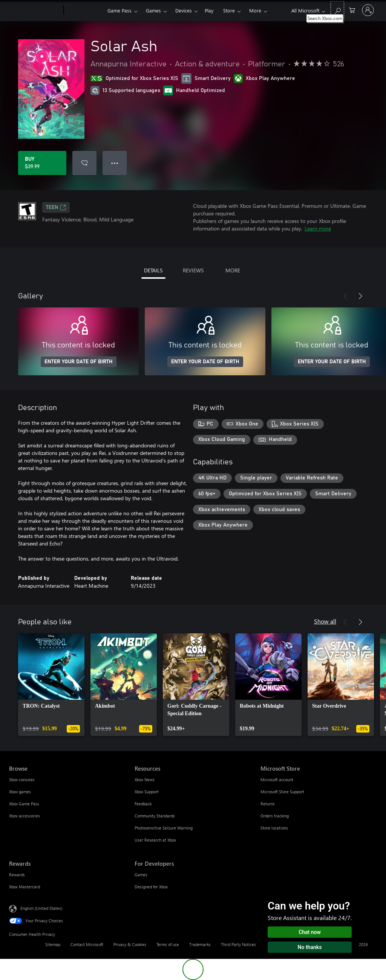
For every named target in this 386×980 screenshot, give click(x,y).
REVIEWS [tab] (193, 270)
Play (209, 10)
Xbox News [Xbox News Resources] (145, 780)
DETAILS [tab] (153, 270)
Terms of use (168, 944)
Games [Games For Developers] (141, 875)
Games (153, 10)
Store (229, 10)
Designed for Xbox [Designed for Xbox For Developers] (151, 887)
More (255, 10)
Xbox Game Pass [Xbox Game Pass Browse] (24, 804)
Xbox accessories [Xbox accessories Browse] (25, 816)
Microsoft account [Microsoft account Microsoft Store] (277, 780)
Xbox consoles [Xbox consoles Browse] (22, 780)
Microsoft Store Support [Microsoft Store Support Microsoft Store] (282, 792)
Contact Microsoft (87, 944)
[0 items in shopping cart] (352, 10)
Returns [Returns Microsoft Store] (268, 804)
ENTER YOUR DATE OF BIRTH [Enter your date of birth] (79, 362)
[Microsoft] (35, 11)
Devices (184, 10)
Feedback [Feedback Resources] (143, 804)
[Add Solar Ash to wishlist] (84, 163)
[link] (51, 685)
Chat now (310, 932)
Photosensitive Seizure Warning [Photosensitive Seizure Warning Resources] (164, 828)
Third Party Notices (238, 944)
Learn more (318, 228)
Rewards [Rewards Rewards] (17, 875)
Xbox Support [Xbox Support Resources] (147, 792)
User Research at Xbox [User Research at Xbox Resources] (155, 840)
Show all (325, 621)
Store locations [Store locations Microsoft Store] (274, 828)
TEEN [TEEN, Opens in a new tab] (56, 207)
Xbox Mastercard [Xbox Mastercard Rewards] (25, 887)
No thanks (310, 947)
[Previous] (345, 296)
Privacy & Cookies (130, 944)
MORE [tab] (233, 270)
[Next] (360, 296)
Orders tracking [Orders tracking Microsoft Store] (275, 816)
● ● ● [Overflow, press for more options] (115, 163)
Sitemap (53, 944)
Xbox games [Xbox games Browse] (20, 792)
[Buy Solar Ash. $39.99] (42, 163)
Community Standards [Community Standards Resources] (155, 816)
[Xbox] (85, 11)
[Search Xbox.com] (337, 10)
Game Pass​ (119, 10)
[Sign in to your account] (368, 10)
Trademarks (200, 944)
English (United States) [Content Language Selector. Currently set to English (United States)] (41, 908)
